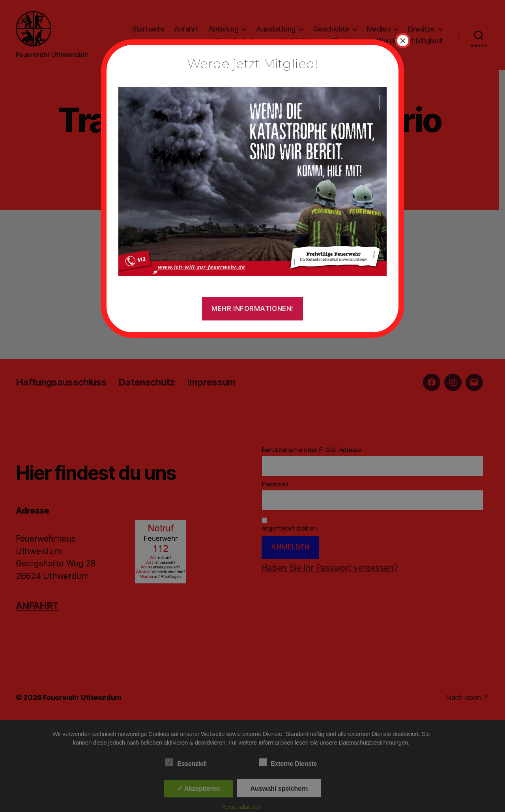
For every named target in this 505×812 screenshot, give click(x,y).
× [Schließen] (403, 41)
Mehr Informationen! (252, 309)
